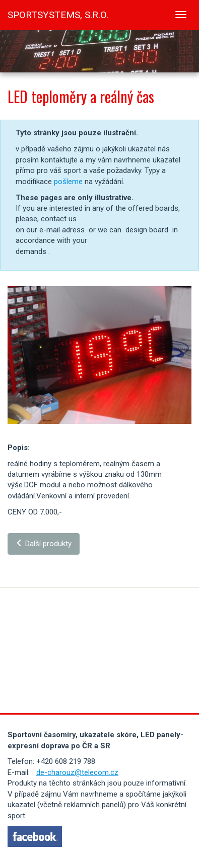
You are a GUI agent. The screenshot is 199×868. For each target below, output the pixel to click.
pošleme (68, 182)
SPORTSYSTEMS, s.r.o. (58, 15)
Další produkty (44, 544)
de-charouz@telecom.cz (77, 772)
